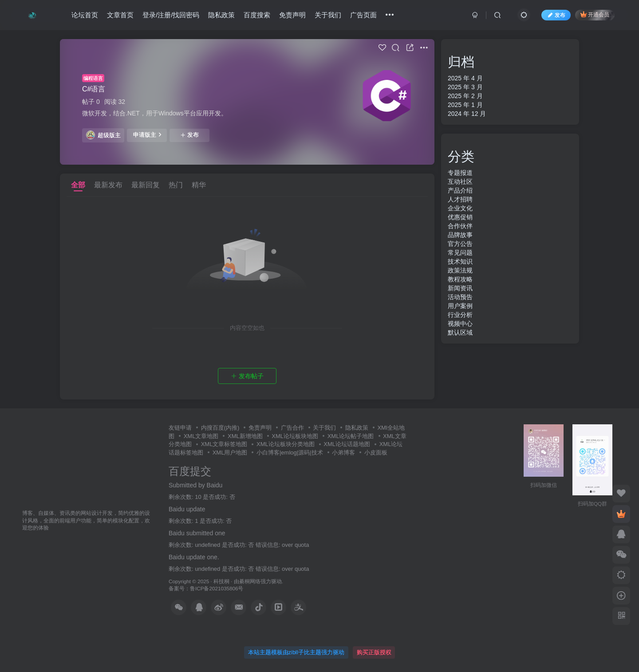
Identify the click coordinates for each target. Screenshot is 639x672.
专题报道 (460, 173)
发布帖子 (247, 376)
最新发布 (108, 185)
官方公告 (460, 244)
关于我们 (328, 15)
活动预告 (460, 297)
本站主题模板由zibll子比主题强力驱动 (296, 652)
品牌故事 (460, 235)
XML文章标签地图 (224, 444)
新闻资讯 (460, 288)
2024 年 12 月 (467, 114)
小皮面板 (376, 453)
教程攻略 (460, 279)
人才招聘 (460, 199)
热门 (176, 185)
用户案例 (460, 306)
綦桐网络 (250, 581)
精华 (199, 185)
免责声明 (292, 15)
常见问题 (460, 253)
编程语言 (93, 78)
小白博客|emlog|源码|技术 (290, 453)
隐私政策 (221, 15)
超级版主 (103, 135)
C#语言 (94, 89)
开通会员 (595, 14)
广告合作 (292, 428)
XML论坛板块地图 (295, 436)
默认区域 (460, 332)
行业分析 (460, 315)
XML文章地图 (201, 436)
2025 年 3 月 (465, 87)
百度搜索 (257, 15)
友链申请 (180, 428)
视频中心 (460, 324)
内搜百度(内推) (220, 428)
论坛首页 (85, 15)
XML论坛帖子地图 (351, 436)
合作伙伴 (460, 226)
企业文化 (460, 208)
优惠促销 (460, 217)
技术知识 (460, 261)
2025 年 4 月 (465, 78)
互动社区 (460, 182)
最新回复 (146, 185)
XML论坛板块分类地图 (286, 444)
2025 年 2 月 (465, 96)
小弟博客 (343, 453)
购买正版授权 (374, 652)
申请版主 (147, 134)
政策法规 (460, 270)
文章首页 (120, 15)
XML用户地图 (230, 453)
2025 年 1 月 (465, 105)
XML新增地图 (245, 436)
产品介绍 (460, 190)
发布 (189, 135)
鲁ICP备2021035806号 (217, 588)
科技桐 (221, 581)
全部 (78, 185)
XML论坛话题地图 (347, 444)
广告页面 (363, 15)
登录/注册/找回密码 (171, 15)
